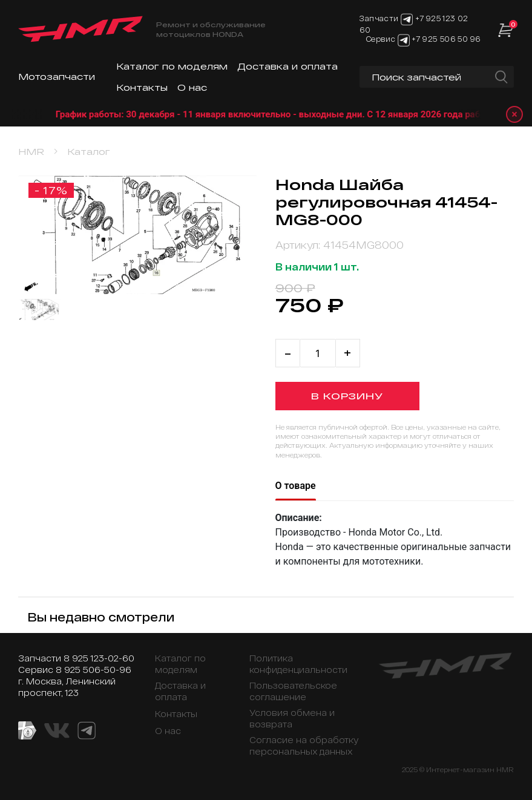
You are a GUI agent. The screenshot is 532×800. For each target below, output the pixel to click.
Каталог (89, 152)
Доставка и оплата (287, 66)
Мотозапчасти (57, 77)
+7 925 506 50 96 (446, 39)
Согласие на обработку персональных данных (304, 746)
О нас (192, 87)
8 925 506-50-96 (94, 670)
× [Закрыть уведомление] (514, 114)
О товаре (296, 486)
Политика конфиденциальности (298, 664)
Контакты (142, 87)
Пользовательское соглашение (293, 691)
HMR (31, 152)
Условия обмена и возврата (292, 718)
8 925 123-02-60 (99, 658)
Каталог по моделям (172, 66)
